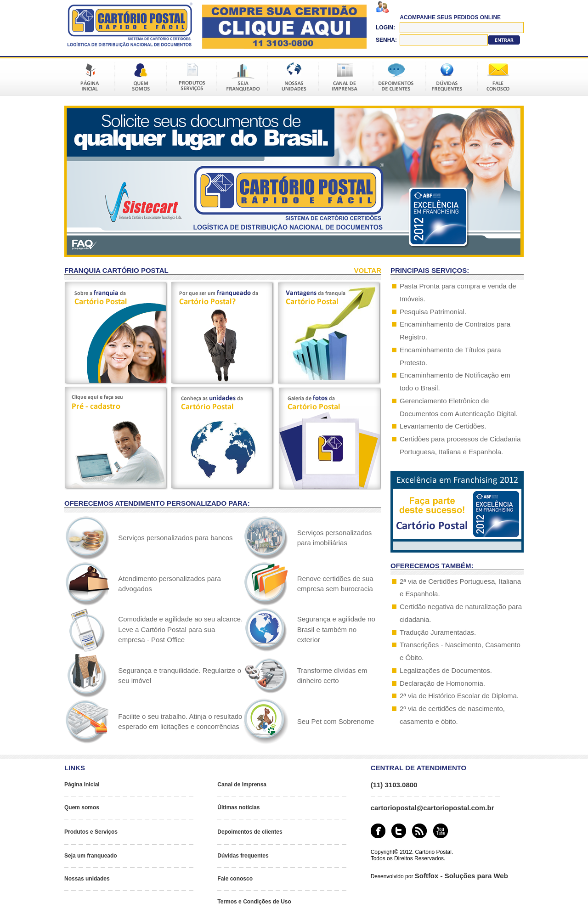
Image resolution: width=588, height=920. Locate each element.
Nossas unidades (87, 879)
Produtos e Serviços (91, 832)
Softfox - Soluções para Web (461, 876)
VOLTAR (368, 270)
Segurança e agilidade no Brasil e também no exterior (336, 629)
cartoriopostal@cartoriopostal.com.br (433, 808)
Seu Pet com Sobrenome (336, 721)
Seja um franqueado (91, 856)
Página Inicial (82, 785)
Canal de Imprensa (242, 785)
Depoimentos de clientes (250, 832)
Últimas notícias (238, 807)
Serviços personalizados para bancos (175, 538)
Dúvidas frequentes (243, 856)
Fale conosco (235, 879)
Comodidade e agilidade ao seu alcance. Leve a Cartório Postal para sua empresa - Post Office (180, 629)
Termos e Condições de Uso (254, 902)
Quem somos (82, 807)
